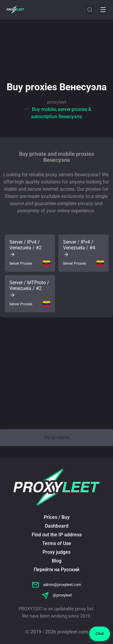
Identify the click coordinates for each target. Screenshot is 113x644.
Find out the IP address (57, 535)
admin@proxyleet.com (56, 585)
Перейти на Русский (56, 570)
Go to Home (57, 438)
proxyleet (57, 102)
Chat (100, 634)
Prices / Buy (57, 517)
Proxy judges (56, 552)
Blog (57, 561)
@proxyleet (57, 595)
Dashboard (57, 526)
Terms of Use (57, 543)
